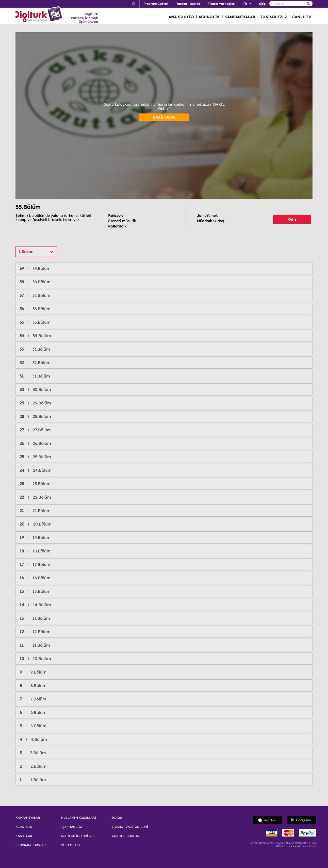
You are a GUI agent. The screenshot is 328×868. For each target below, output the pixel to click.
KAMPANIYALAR (240, 17)
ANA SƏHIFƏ (181, 17)
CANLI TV (302, 17)
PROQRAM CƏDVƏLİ (31, 845)
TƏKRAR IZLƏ (274, 17)
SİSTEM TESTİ (71, 845)
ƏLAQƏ (117, 818)
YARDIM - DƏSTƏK (125, 836)
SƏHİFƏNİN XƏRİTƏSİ (78, 836)
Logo (39, 15)
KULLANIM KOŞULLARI (79, 818)
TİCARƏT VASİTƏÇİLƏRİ (130, 827)
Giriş (292, 219)
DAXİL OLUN (164, 117)
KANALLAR (24, 836)
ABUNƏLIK (209, 17)
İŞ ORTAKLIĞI (72, 827)
